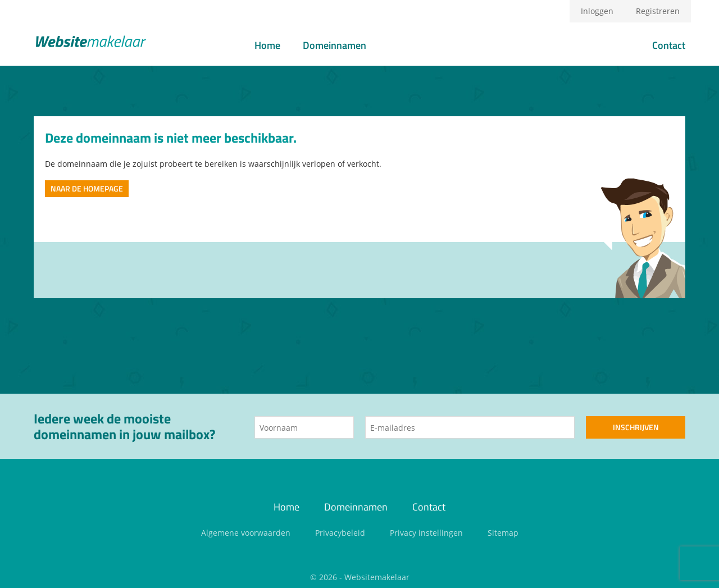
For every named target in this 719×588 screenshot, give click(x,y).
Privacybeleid (340, 533)
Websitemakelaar (377, 577)
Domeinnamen (335, 45)
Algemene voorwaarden (246, 533)
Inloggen (597, 11)
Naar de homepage (87, 188)
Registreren (658, 11)
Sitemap (503, 533)
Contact (669, 45)
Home (267, 45)
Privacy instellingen (426, 533)
